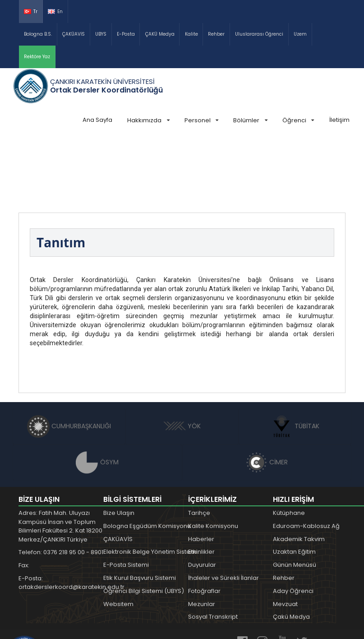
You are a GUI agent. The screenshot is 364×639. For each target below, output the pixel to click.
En (55, 12)
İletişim (339, 120)
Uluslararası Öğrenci (259, 34)
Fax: (24, 498)
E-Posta (126, 34)
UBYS (101, 34)
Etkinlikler (201, 484)
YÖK (182, 358)
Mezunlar (202, 536)
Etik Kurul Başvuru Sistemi (140, 510)
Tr (31, 12)
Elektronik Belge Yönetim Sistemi (150, 484)
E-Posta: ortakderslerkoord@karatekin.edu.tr (66, 515)
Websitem (118, 536)
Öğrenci (298, 120)
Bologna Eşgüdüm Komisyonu (147, 458)
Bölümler (250, 120)
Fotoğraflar (204, 523)
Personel (201, 120)
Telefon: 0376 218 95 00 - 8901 (61, 484)
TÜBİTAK (295, 358)
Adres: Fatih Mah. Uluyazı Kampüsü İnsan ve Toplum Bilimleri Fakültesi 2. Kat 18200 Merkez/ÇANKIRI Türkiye (60, 458)
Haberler (201, 471)
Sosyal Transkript (213, 549)
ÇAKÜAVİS (74, 34)
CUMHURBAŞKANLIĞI (69, 358)
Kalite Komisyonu (213, 458)
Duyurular (202, 497)
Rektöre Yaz (37, 57)
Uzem (300, 34)
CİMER (267, 394)
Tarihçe (199, 445)
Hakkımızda (148, 120)
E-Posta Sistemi (126, 497)
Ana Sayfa (97, 120)
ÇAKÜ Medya (160, 34)
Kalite (191, 34)
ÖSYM (97, 394)
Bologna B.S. (38, 34)
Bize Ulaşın (119, 445)
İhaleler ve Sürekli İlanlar (223, 510)
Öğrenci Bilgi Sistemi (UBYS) (144, 523)
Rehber (216, 34)
